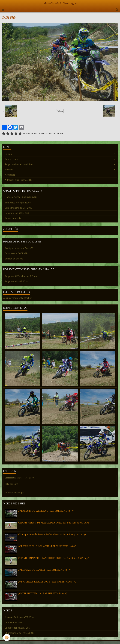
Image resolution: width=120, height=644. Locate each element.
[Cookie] (7, 637)
